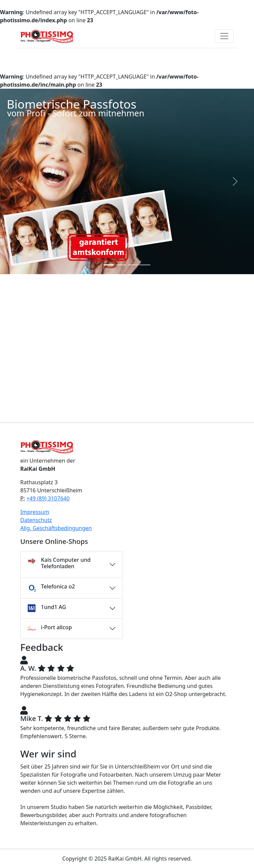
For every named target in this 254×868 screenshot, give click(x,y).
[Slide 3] (133, 265)
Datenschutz (36, 520)
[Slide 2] (121, 265)
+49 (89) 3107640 (48, 498)
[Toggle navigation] (224, 36)
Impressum (35, 512)
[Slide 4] (145, 265)
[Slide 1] (109, 265)
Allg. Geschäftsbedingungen (56, 528)
